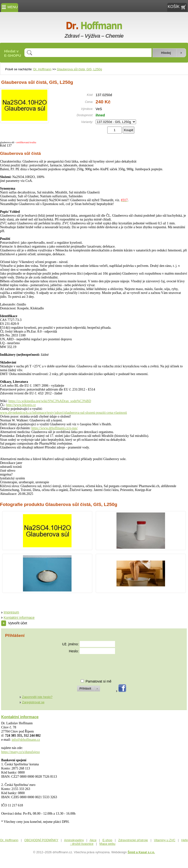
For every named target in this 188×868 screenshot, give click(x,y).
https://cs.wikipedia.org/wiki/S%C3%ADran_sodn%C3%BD (50, 401)
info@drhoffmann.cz (26, 740)
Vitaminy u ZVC (165, 840)
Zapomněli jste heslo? (37, 697)
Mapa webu (107, 844)
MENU (10, 7)
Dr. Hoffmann (42, 69)
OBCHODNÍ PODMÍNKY (41, 840)
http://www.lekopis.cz (21, 405)
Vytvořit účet (14, 623)
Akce (93, 840)
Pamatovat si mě (98, 681)
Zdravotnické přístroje (133, 840)
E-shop (107, 840)
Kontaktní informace (19, 618)
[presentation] (84, 665)
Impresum (11, 612)
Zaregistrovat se (33, 702)
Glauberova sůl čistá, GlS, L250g (79, 69)
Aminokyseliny (74, 840)
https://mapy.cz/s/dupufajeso (21, 752)
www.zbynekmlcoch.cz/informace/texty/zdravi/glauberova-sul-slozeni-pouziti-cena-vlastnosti (63, 413)
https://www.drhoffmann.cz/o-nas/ (55, 428)
